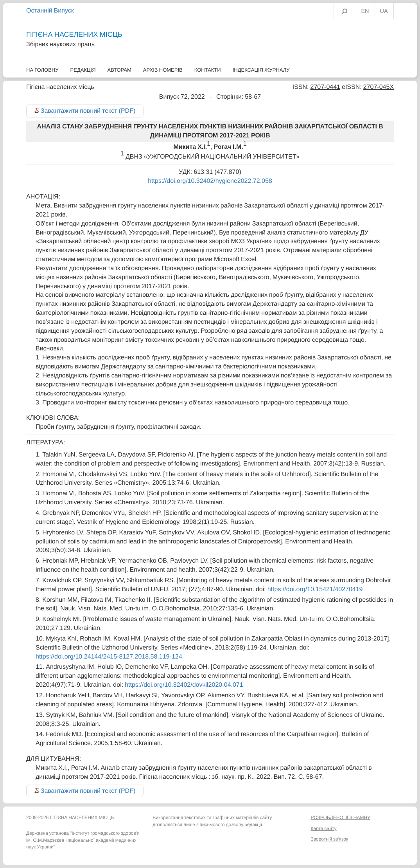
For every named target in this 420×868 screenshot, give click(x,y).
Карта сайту (323, 828)
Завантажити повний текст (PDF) (88, 111)
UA (384, 11)
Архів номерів (163, 70)
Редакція (83, 70)
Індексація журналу (261, 70)
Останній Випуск (50, 11)
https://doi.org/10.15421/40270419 (315, 589)
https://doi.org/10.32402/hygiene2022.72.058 (210, 181)
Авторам (119, 70)
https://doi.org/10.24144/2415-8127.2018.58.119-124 (109, 657)
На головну (42, 70)
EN (365, 11)
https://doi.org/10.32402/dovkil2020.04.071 (184, 685)
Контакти (208, 70)
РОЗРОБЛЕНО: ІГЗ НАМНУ (340, 817)
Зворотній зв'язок (329, 839)
